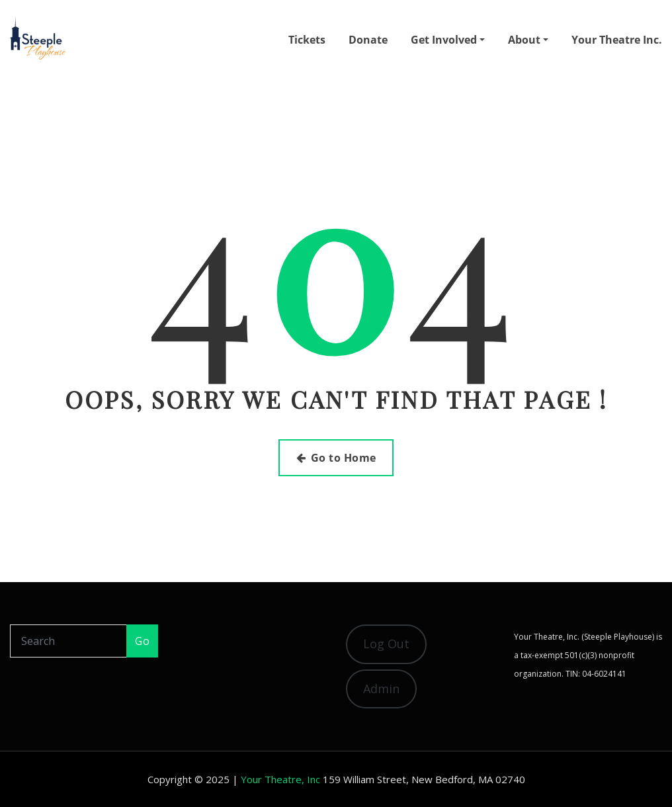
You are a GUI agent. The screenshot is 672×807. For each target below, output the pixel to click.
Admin (381, 689)
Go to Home (336, 458)
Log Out (386, 644)
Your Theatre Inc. (617, 40)
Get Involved (448, 40)
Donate (368, 40)
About (528, 40)
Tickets (307, 40)
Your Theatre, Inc (280, 779)
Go (142, 641)
